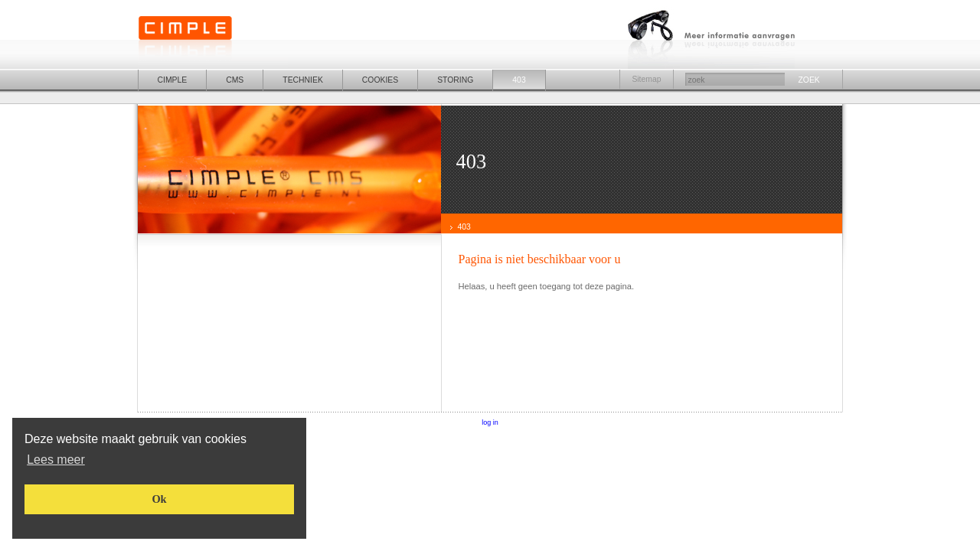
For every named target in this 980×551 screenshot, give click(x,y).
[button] (56, 460)
